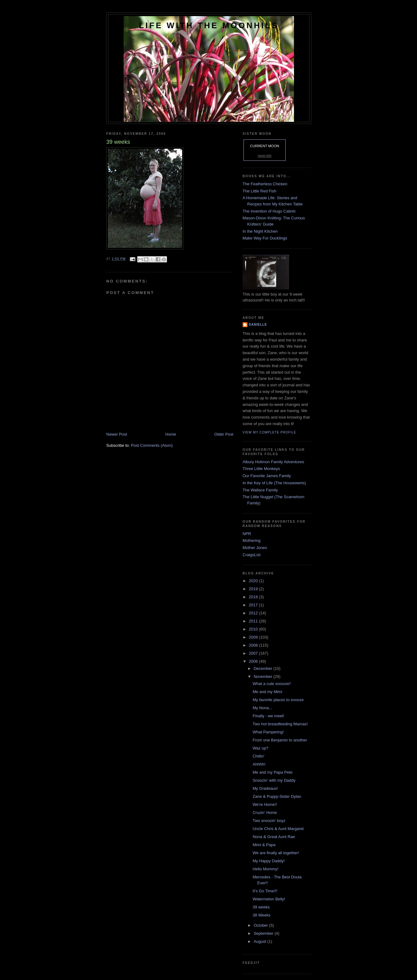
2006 (254, 661)
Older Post (224, 434)
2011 (254, 621)
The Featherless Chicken (265, 184)
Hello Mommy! (265, 869)
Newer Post (117, 434)
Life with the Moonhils (209, 25)
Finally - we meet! (268, 716)
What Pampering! (268, 732)
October (261, 925)
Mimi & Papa (264, 845)
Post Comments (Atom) (152, 445)
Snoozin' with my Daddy (274, 780)
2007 (254, 653)
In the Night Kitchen (260, 231)
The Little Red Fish (259, 191)
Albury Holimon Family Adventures (273, 462)
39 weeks (261, 907)
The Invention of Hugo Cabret (269, 211)
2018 (254, 597)
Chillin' (258, 756)
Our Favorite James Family (267, 476)
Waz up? (260, 748)
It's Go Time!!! (265, 891)
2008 (254, 645)
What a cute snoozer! (272, 684)
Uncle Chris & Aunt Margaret (278, 829)
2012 (254, 613)
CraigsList (252, 555)
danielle (258, 325)
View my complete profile (269, 432)
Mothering (252, 541)
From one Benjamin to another (280, 740)
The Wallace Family (260, 490)
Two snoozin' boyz (269, 821)
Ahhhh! (259, 764)
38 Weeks (261, 915)
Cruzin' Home (265, 813)
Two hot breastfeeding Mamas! (280, 724)
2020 (254, 581)
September (264, 933)
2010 (254, 629)
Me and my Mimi (267, 692)
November (264, 677)
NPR (247, 534)
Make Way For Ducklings (265, 238)
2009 (254, 637)
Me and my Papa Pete (272, 772)
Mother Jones (255, 548)
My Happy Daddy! (268, 861)
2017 (254, 605)
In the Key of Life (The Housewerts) (274, 483)
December (264, 668)
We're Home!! (265, 804)
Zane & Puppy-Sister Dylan (277, 796)
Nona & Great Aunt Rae (274, 837)
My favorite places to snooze (278, 700)
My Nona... (262, 708)
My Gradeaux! (265, 788)
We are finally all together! (276, 853)
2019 (254, 589)
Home (171, 434)
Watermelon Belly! (269, 899)
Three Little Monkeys (261, 469)
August (261, 941)
